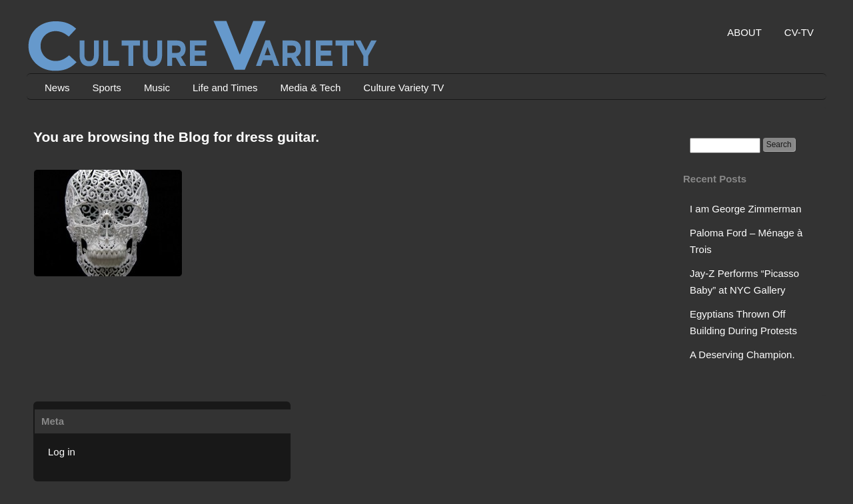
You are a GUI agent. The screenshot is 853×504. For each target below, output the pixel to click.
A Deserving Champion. (742, 355)
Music (157, 88)
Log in (62, 452)
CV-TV (799, 32)
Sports (107, 88)
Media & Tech (311, 88)
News (57, 88)
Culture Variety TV (404, 88)
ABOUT (744, 32)
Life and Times (225, 88)
